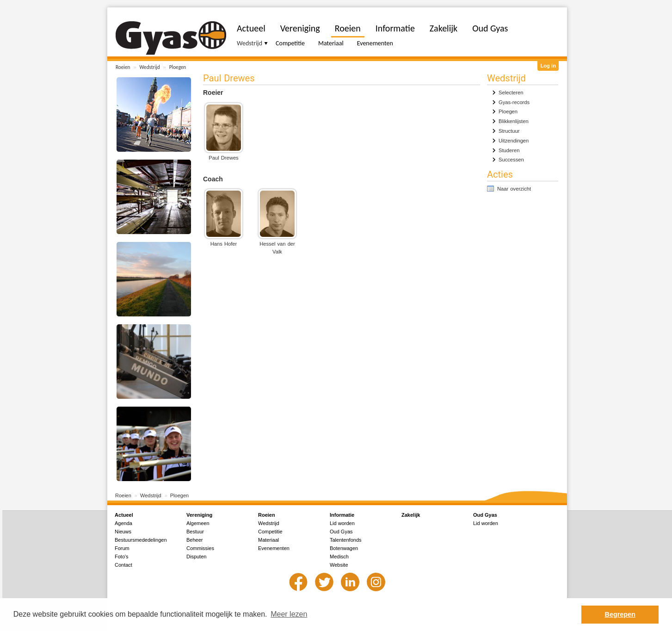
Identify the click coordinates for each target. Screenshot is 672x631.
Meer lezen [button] (289, 614)
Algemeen (198, 523)
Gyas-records (514, 102)
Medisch (339, 557)
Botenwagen (344, 548)
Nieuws (123, 532)
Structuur (509, 131)
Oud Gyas (490, 28)
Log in (548, 66)
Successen (511, 160)
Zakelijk (444, 28)
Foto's (122, 557)
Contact (123, 565)
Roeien (123, 67)
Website (339, 565)
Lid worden (342, 523)
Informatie (395, 28)
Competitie (290, 43)
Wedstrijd (150, 67)
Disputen (196, 557)
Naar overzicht (514, 189)
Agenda (123, 523)
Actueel (251, 28)
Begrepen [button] (620, 614)
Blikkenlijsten (514, 121)
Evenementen (375, 43)
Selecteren (511, 93)
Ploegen (178, 67)
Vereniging (300, 28)
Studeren (509, 150)
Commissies (200, 548)
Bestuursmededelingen (141, 540)
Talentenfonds (346, 540)
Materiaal (331, 43)
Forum (122, 548)
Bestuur (195, 532)
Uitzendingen (514, 141)
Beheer (194, 540)
